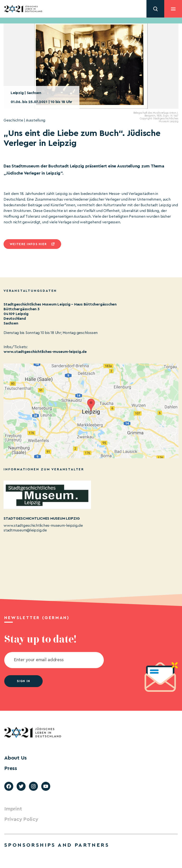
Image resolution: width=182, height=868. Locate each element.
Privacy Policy (21, 819)
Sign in (23, 681)
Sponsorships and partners (57, 845)
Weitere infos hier (28, 244)
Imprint (13, 809)
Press (11, 768)
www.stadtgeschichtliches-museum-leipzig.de (45, 352)
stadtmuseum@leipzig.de (25, 530)
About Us (16, 758)
